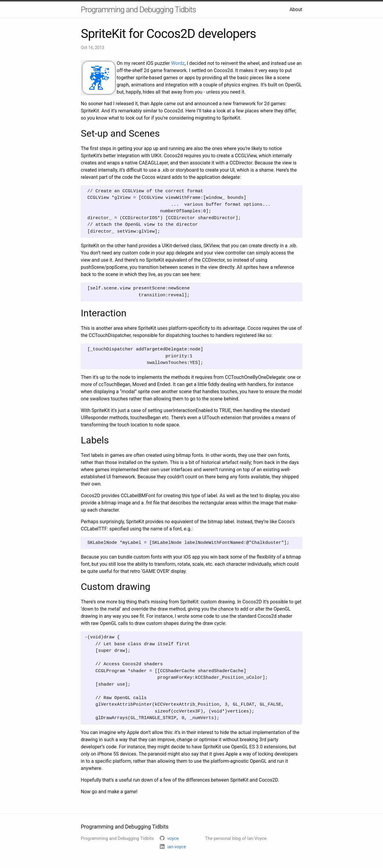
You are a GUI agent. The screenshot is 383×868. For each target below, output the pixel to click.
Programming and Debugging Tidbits (138, 10)
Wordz (178, 63)
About (296, 9)
